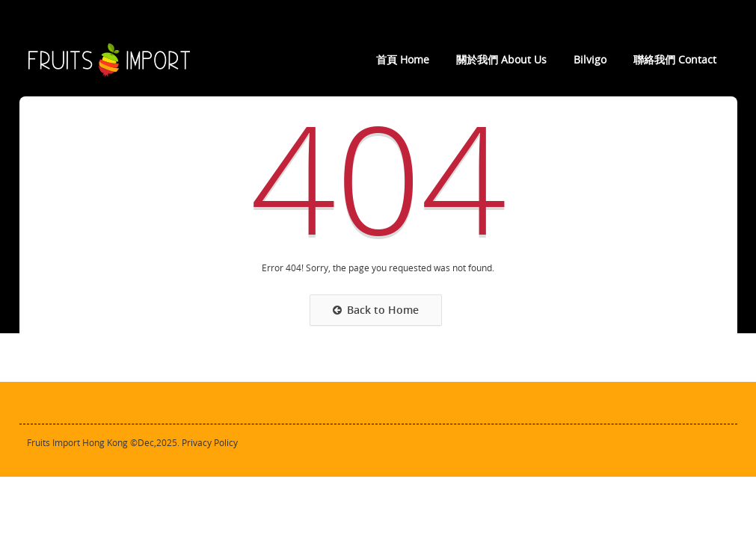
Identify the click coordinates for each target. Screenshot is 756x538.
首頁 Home (403, 60)
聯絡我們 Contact (675, 60)
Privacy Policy (210, 443)
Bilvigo (590, 60)
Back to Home (376, 310)
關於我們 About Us (501, 60)
